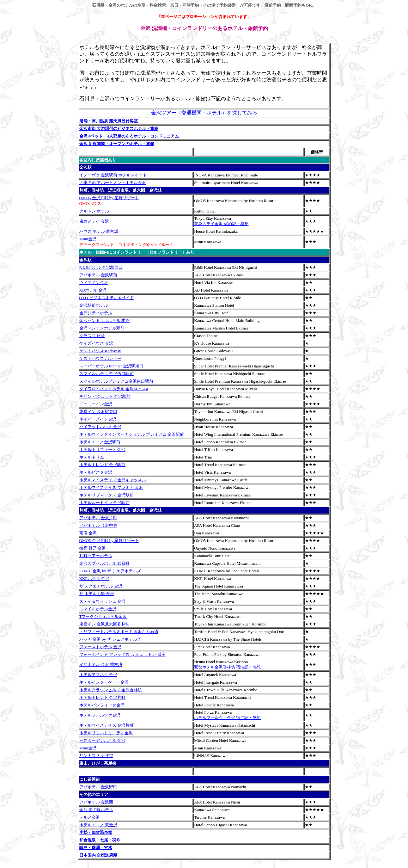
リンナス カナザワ (96, 756)
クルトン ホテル (94, 211)
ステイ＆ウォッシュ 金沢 (102, 601)
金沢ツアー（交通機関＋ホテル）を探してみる (204, 113)
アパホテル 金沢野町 (98, 787)
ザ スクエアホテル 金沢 (101, 586)
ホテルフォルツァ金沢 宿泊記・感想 (227, 718)
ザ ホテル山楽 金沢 (97, 594)
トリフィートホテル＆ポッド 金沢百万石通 (119, 632)
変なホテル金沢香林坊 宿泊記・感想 (227, 667)
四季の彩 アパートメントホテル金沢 (113, 183)
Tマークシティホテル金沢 (103, 616)
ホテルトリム (92, 457)
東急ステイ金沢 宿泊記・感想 (221, 224)
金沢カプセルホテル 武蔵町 (104, 563)
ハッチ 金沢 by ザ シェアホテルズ (110, 639)
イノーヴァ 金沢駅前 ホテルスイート (113, 175)
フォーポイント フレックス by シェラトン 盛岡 (122, 654)
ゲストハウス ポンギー (100, 358)
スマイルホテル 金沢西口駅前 (107, 374)
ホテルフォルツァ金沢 (100, 715)
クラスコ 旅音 (92, 336)
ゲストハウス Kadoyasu (100, 351)
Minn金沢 (88, 239)
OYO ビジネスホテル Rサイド (107, 298)
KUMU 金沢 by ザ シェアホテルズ (110, 571)
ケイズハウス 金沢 (96, 343)
